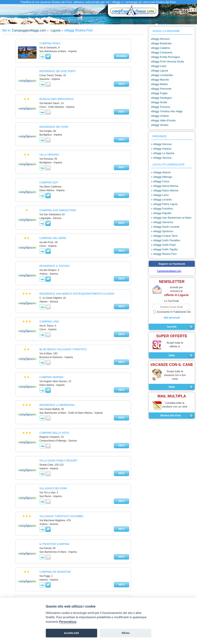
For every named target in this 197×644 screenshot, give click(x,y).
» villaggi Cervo (160, 181)
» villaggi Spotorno (162, 231)
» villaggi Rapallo (161, 213)
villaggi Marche (160, 80)
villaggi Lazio (159, 66)
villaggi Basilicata (161, 43)
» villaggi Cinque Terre (164, 236)
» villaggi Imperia (161, 149)
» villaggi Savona (161, 158)
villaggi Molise (159, 84)
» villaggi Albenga (161, 177)
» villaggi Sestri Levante (165, 227)
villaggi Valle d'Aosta (163, 120)
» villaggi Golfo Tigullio (164, 249)
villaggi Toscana (160, 107)
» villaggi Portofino (162, 209)
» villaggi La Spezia (163, 153)
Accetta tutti (71, 633)
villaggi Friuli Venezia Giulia (167, 61)
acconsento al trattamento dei (172, 315)
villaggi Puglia (159, 93)
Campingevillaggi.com (169, 271)
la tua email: (172, 301)
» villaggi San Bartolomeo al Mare (171, 218)
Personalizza (68, 622)
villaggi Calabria (160, 48)
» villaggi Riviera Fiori (164, 254)
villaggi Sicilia (159, 102)
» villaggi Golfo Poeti (163, 245)
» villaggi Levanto (161, 200)
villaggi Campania (162, 52)
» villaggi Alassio (161, 172)
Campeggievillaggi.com (29, 30)
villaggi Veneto (160, 125)
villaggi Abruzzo (160, 39)
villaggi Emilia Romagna (165, 57)
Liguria (55, 30)
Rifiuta (126, 633)
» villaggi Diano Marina (165, 190)
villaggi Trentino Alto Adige (167, 111)
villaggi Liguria (159, 71)
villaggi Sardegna (161, 98)
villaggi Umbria (160, 116)
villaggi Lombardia (162, 75)
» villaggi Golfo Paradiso (165, 240)
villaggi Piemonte (161, 89)
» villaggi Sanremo (162, 222)
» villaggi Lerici (160, 195)
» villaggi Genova (161, 144)
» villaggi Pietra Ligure (164, 204)
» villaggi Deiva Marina (165, 186)
